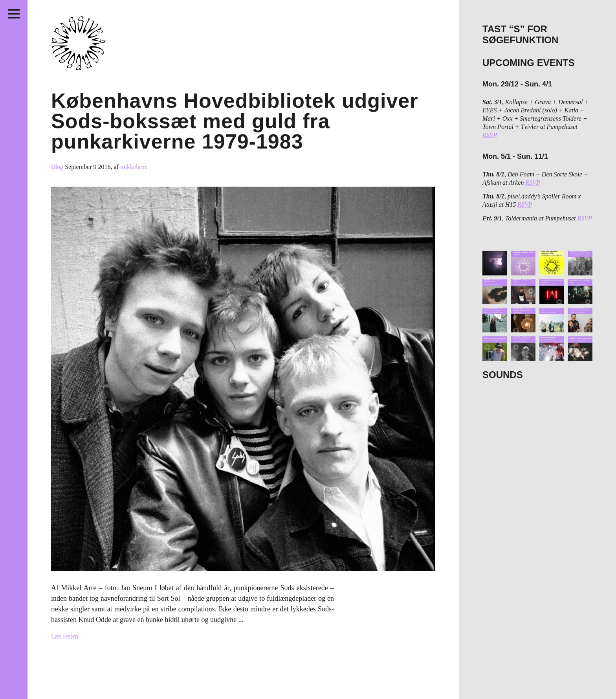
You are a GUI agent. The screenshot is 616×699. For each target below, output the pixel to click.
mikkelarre (134, 167)
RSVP (490, 135)
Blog (58, 167)
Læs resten (65, 636)
